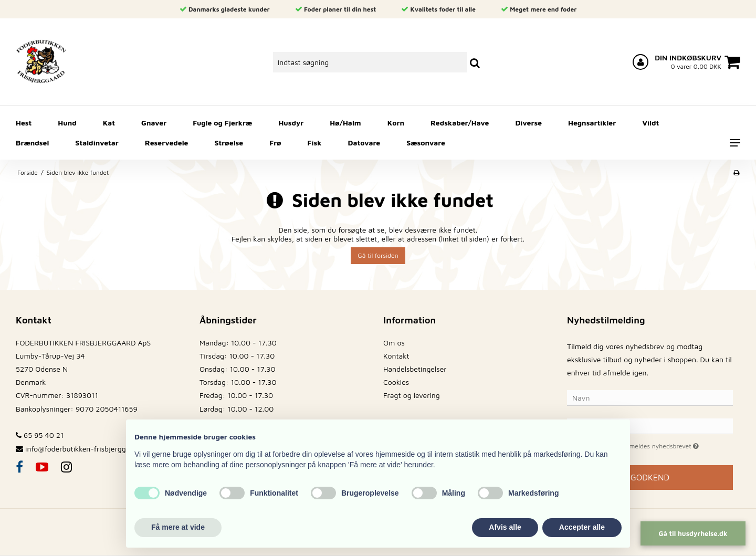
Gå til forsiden (378, 255)
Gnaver (154, 123)
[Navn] (650, 397)
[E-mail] (650, 426)
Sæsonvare (426, 143)
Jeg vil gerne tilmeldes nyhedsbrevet (659, 445)
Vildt (650, 123)
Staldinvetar (97, 143)
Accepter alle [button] (582, 527)
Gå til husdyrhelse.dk (693, 533)
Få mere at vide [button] (178, 527)
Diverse (528, 123)
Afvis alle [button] (505, 527)
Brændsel (32, 143)
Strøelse (229, 143)
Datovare (364, 143)
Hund (67, 123)
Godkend (650, 477)
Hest (24, 123)
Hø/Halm (345, 123)
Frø (275, 143)
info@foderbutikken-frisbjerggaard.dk (88, 449)
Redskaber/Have (460, 123)
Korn (396, 123)
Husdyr (291, 123)
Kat (109, 123)
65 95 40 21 (40, 435)
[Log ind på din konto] (640, 62)
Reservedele (167, 143)
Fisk (315, 143)
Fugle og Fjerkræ (222, 123)
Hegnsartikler (592, 123)
